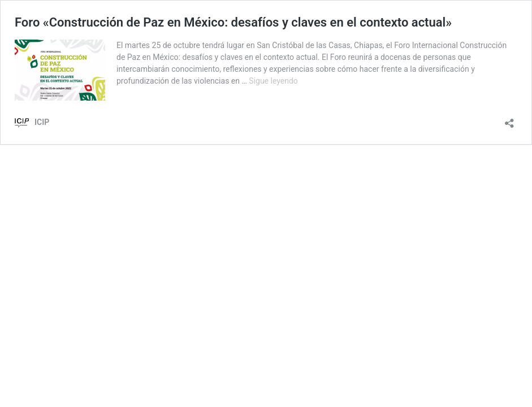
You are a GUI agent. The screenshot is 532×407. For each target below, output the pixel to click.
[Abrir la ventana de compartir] (509, 120)
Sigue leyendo (273, 81)
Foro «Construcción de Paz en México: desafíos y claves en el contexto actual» (233, 22)
